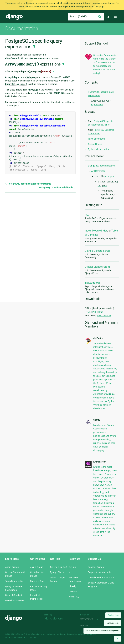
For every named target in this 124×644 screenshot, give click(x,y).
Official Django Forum (97, 267)
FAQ (87, 215)
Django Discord (58, 572)
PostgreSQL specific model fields (57, 187)
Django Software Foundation (30, 634)
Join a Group (37, 567)
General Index (95, 144)
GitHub (72, 567)
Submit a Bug (37, 581)
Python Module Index (99, 149)
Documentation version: (102, 631)
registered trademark (87, 634)
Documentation (22, 28)
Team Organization (15, 581)
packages (104, 176)
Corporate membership (99, 572)
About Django (12, 567)
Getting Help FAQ (59, 567)
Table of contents (97, 139)
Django (14, 17)
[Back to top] (118, 639)
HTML (88, 312)
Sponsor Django (96, 567)
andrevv (88, 625)
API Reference (98, 171)
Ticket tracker (92, 283)
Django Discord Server (97, 251)
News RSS (74, 597)
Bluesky (73, 586)
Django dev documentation (101, 166)
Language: (113, 623)
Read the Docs (104, 316)
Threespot (88, 619)
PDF (94, 312)
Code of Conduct (14, 595)
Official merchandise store (101, 578)
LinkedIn (73, 592)
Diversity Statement (15, 600)
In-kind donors (53, 618)
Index (88, 231)
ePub (101, 312)
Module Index (100, 231)
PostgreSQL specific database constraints (28, 184)
